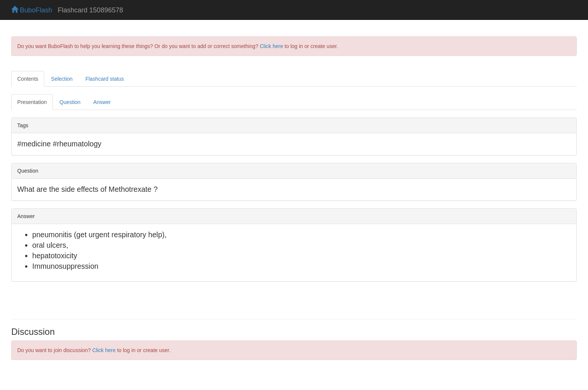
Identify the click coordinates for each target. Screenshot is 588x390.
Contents (28, 79)
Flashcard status (105, 79)
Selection (62, 79)
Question (70, 102)
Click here (271, 46)
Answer (102, 102)
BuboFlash (32, 10)
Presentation (32, 102)
